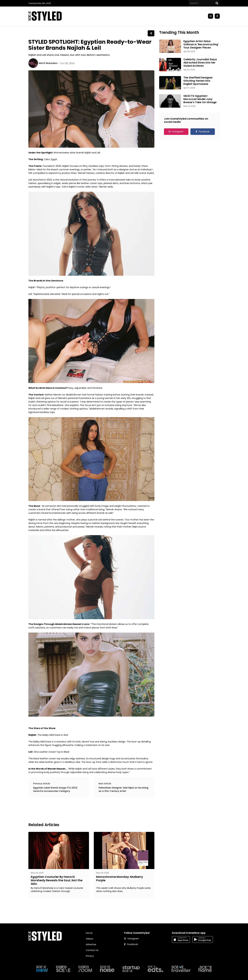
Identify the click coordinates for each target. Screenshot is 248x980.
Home (89, 933)
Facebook (204, 132)
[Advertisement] (86, 810)
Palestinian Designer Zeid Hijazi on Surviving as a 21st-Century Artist (123, 789)
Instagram (178, 132)
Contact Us (92, 950)
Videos (89, 939)
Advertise (91, 944)
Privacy (90, 956)
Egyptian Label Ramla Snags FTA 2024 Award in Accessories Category (55, 789)
